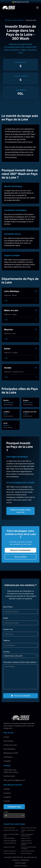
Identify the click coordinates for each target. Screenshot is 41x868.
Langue (6, 812)
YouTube (7, 801)
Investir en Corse (26, 838)
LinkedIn (7, 789)
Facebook (7, 793)
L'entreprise (8, 757)
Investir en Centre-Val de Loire (28, 831)
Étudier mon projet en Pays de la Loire (20, 511)
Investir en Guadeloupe (10, 841)
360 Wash (8, 20)
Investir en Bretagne (9, 838)
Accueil (6, 737)
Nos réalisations (19, 20)
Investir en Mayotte (26, 853)
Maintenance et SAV (11, 753)
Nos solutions (8, 741)
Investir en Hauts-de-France (29, 828)
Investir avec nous (10, 745)
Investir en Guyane (26, 841)
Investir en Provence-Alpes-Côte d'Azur (29, 848)
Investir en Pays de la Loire (11, 830)
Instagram (7, 797)
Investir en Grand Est (9, 828)
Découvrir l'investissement (20, 550)
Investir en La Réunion (10, 853)
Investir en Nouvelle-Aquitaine (27, 844)
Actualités (7, 761)
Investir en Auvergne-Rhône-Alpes (12, 835)
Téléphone (6, 640)
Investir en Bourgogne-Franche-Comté (27, 835)
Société (6, 618)
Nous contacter (21, 557)
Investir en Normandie (10, 843)
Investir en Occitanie (9, 847)
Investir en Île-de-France (28, 851)
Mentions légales (21, 863)
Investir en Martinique (10, 851)
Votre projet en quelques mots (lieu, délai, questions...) (20, 662)
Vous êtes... (7, 652)
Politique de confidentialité (20, 860)
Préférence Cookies (20, 866)
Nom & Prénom (8, 607)
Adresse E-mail (8, 629)
